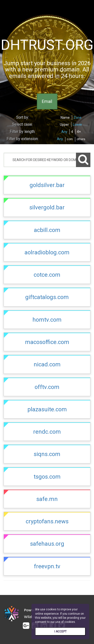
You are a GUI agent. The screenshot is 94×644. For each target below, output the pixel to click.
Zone (78, 118)
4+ (79, 132)
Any (64, 132)
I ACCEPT (60, 631)
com (70, 139)
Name (65, 118)
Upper (64, 125)
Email (47, 101)
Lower (78, 125)
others (81, 139)
